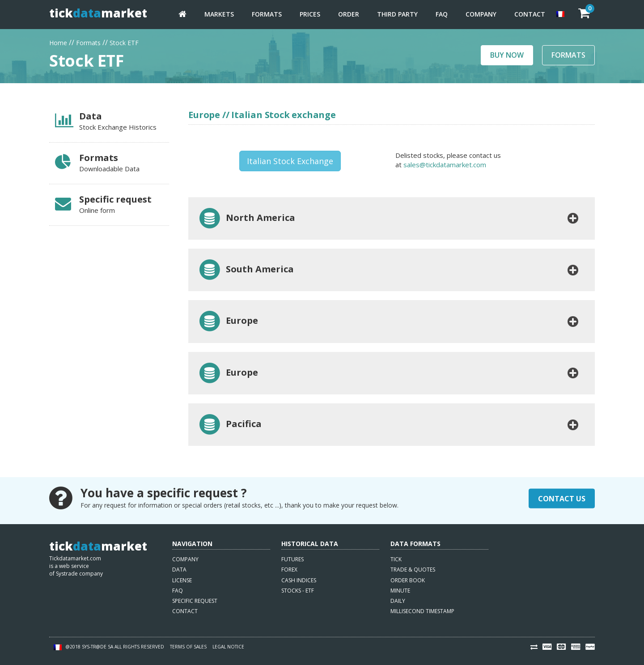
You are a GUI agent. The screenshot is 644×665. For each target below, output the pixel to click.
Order (349, 14)
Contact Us (562, 498)
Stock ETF (124, 42)
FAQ (442, 14)
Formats (267, 14)
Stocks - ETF (298, 591)
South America (246, 270)
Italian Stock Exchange (290, 161)
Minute (400, 591)
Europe (228, 321)
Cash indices (299, 580)
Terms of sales (188, 647)
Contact (530, 14)
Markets (219, 14)
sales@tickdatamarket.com (445, 165)
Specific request (195, 601)
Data (179, 570)
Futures (292, 559)
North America (246, 218)
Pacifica (230, 425)
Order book (408, 580)
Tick (396, 559)
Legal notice (228, 647)
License (182, 580)
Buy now (507, 55)
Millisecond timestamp (422, 611)
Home (58, 42)
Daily (398, 601)
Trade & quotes (413, 570)
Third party (397, 14)
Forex (289, 570)
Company (481, 14)
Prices (310, 14)
